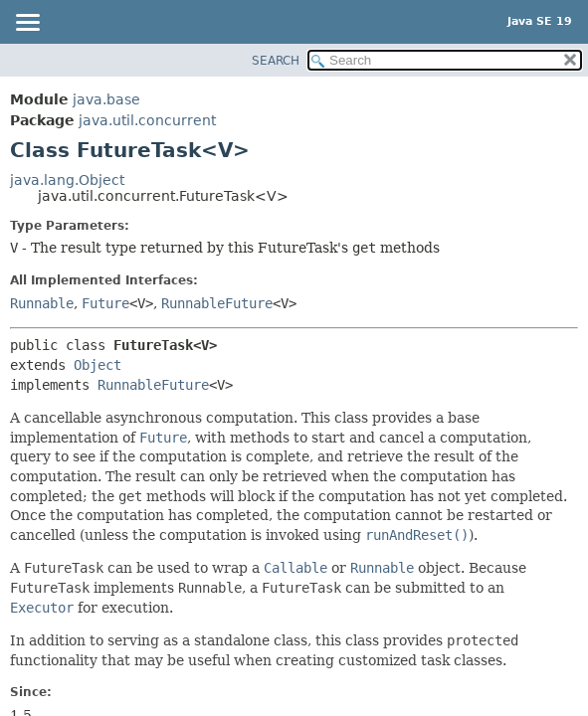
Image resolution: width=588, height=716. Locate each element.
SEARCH (276, 61)
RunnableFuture (217, 303)
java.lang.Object (67, 180)
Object (98, 365)
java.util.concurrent (147, 120)
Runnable (42, 303)
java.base (106, 99)
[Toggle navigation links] (27, 24)
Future (105, 303)
